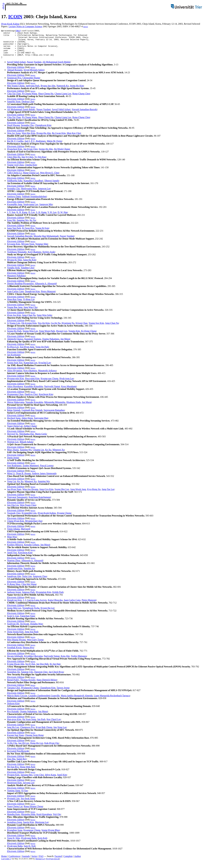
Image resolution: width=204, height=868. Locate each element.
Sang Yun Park (14, 234)
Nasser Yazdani (34, 68)
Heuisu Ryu (28, 653)
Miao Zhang (13, 455)
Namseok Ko (63, 91)
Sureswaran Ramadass (54, 416)
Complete (68, 862)
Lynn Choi (39, 780)
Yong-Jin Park (42, 353)
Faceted (58, 862)
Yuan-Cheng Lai (15, 432)
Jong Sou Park (31, 637)
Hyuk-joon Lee (67, 384)
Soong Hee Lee (62, 495)
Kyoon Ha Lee (47, 614)
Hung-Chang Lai (31, 178)
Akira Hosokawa (15, 392)
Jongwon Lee (44, 194)
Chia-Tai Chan (14, 99)
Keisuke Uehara (32, 550)
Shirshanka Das (27, 440)
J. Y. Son (11, 218)
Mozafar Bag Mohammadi (46, 242)
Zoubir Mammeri (31, 471)
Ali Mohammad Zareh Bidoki (57, 68)
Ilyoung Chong (64, 519)
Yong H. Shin (13, 844)
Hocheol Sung (14, 424)
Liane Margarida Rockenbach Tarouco (112, 701)
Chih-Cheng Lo (14, 178)
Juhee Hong (27, 424)
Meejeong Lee (42, 828)
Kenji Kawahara (44, 820)
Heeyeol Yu (13, 440)
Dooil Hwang (13, 131)
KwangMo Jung (15, 210)
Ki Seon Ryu (28, 234)
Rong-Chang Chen (81, 99)
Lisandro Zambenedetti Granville (44, 701)
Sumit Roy (22, 765)
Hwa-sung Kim (32, 384)
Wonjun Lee (13, 447)
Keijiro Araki (49, 258)
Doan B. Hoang (23, 479)
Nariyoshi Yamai (52, 392)
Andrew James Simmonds (44, 479)
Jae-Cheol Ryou (56, 678)
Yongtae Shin (42, 250)
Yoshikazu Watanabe (17, 258)
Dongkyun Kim (32, 297)
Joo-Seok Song (28, 804)
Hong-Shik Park (27, 773)
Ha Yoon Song (29, 725)
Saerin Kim (28, 828)
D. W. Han (63, 218)
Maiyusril (25, 535)
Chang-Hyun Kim (16, 527)
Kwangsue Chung (32, 836)
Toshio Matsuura (79, 662)
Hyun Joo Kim (14, 321)
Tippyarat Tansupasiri (17, 503)
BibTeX (86, 27)
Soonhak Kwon (14, 653)
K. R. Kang (22, 218)
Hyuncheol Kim (15, 155)
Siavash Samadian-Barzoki (84, 115)
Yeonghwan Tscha (31, 614)
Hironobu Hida (28, 820)
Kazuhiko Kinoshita (34, 392)
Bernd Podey (13, 685)
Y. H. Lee (52, 218)
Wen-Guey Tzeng (35, 645)
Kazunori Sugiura (33, 345)
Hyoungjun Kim (44, 598)
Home (4, 862)
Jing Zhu (11, 765)
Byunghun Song (15, 836)
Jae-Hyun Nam (14, 495)
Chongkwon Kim (43, 131)
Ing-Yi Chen (27, 163)
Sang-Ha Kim (30, 265)
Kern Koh (42, 844)
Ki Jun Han (55, 670)
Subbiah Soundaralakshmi (34, 202)
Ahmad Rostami (15, 76)
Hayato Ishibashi (15, 662)
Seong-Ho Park (14, 337)
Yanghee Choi (27, 273)
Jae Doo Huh (42, 670)
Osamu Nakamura (51, 345)
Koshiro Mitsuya (15, 550)
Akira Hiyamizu (15, 376)
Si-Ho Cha (12, 749)
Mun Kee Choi (74, 139)
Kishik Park (58, 598)
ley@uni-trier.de (53, 864)
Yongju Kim (74, 337)
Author (78, 862)
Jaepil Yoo (12, 558)
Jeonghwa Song (14, 828)
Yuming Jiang (14, 796)
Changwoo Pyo (27, 733)
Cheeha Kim (31, 171)
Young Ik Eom (42, 234)
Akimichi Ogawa (15, 345)
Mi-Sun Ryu (13, 773)
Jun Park (41, 725)
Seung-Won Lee (30, 337)
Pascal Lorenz (47, 471)
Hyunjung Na (68, 329)
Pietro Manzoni (48, 297)
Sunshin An (29, 574)
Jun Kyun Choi (30, 155)
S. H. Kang (41, 218)
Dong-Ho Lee (37, 749)
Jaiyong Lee (29, 788)
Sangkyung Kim (15, 574)
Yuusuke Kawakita (34, 408)
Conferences (14, 862)
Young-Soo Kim (96, 329)
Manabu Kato (14, 820)
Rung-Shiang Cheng (33, 812)
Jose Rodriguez (14, 471)
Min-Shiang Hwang (16, 645)
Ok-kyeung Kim (29, 329)
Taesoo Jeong (63, 693)
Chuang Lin (38, 455)
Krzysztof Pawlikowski (18, 757)
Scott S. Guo (13, 622)
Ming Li (11, 479)
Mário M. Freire (55, 147)
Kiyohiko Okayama (33, 662)
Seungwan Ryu (14, 83)
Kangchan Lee (30, 368)
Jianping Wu (22, 226)
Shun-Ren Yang (14, 305)
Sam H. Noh (30, 852)
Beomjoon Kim (14, 788)
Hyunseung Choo (15, 400)
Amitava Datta (14, 202)
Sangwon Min (46, 210)
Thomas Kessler (28, 685)
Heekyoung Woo (29, 194)
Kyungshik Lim (29, 519)
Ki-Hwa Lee (13, 353)
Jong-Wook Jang (78, 495)
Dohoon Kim (13, 709)
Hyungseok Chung (30, 693)
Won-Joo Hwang (30, 495)
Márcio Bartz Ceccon (17, 701)
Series (34, 862)
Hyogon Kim (13, 780)
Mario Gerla (41, 440)
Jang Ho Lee (13, 733)
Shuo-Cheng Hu (46, 99)
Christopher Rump (31, 83)
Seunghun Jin (13, 678)
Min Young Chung (16, 91)
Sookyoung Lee (31, 210)
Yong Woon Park (47, 337)
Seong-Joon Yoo (15, 368)
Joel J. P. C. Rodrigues (35, 147)
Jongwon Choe (40, 582)
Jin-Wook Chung (62, 155)
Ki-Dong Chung (89, 337)
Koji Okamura (35, 258)
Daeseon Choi (41, 678)
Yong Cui (12, 487)
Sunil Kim (62, 780)
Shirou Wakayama (16, 408)
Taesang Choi (13, 693)
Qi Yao (24, 796)
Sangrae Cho (27, 678)
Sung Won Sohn (44, 321)
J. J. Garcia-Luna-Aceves (35, 606)
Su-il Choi (30, 670)
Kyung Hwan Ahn (16, 670)
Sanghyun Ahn (14, 582)
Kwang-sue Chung (49, 384)
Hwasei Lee (62, 337)
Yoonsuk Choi (14, 519)
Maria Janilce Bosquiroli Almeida (77, 701)
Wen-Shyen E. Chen (50, 178)
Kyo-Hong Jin (94, 495)
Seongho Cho (27, 131)
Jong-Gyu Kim (46, 495)
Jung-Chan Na (29, 321)
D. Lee (32, 218)
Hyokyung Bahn (29, 844)
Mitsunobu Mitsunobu (55, 408)
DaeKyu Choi (31, 400)
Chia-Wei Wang (29, 590)
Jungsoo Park (28, 598)
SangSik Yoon (14, 107)
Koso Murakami (69, 392)
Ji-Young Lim (14, 329)
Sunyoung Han (41, 424)
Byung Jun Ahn (48, 91)
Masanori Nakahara (16, 281)
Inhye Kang (50, 780)
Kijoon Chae (81, 329)
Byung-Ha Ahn (44, 139)
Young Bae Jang (15, 313)
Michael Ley (40, 864)
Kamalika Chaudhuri (33, 186)
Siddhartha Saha (15, 186)
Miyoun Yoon (28, 250)
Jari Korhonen (14, 360)
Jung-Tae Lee (108, 495)
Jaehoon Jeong (14, 598)
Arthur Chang (30, 432)
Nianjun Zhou (14, 566)
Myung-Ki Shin (14, 265)
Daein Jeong (13, 463)
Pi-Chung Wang (30, 99)
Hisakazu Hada (74, 408)
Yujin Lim (27, 582)
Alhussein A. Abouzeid (46, 289)
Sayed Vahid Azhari (16, 68)
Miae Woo (12, 542)
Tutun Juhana (13, 535)
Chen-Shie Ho (14, 163)
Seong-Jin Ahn (46, 155)
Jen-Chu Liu (13, 511)
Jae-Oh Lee (24, 749)
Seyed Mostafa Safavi (34, 76)
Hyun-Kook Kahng (10, 24)
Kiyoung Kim (14, 250)
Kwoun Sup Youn (15, 741)
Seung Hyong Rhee (51, 836)
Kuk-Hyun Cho (52, 749)
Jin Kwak (24, 629)
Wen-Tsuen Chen (28, 511)
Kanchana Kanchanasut (40, 503)
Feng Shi (11, 226)
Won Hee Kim (29, 139)
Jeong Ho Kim (77, 91)
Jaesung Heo (27, 780)
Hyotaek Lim (13, 804)
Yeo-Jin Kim (44, 329)
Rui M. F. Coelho (15, 147)
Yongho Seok (13, 273)
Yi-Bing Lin (29, 305)
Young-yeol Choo (15, 171)
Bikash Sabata (26, 447)
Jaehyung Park (33, 91)
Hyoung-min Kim (15, 384)
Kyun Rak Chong (44, 733)
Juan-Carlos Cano (15, 297)
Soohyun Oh (13, 629)
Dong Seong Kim (15, 637)
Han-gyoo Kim (14, 725)
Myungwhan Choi (34, 527)
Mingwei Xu (58, 455)
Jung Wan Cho (30, 313)
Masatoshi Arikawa (47, 376)
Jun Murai (65, 345)
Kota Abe (65, 662)
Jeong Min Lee (14, 614)
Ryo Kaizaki (13, 717)
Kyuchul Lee (45, 368)
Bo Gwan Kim (59, 139)
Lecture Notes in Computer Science (25, 26)
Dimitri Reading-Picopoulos (20, 289)
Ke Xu (33, 226)
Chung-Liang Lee (63, 99)
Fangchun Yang (27, 622)
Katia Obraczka (55, 606)
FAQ (41, 862)
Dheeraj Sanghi (52, 186)
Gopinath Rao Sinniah (32, 416)
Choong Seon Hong (34, 741)
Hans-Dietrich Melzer (47, 685)
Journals (26, 862)
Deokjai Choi (28, 107)
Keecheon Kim (46, 400)
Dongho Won (36, 629)
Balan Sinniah (14, 416)
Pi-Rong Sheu (14, 590)
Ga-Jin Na (56, 329)
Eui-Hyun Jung (27, 353)
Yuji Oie (57, 820)
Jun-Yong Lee (60, 733)
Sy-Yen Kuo (40, 163)
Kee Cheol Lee (54, 725)
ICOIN (15, 17)
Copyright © (6, 864)
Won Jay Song (14, 139)
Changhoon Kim (48, 693)
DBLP (18, 31)
